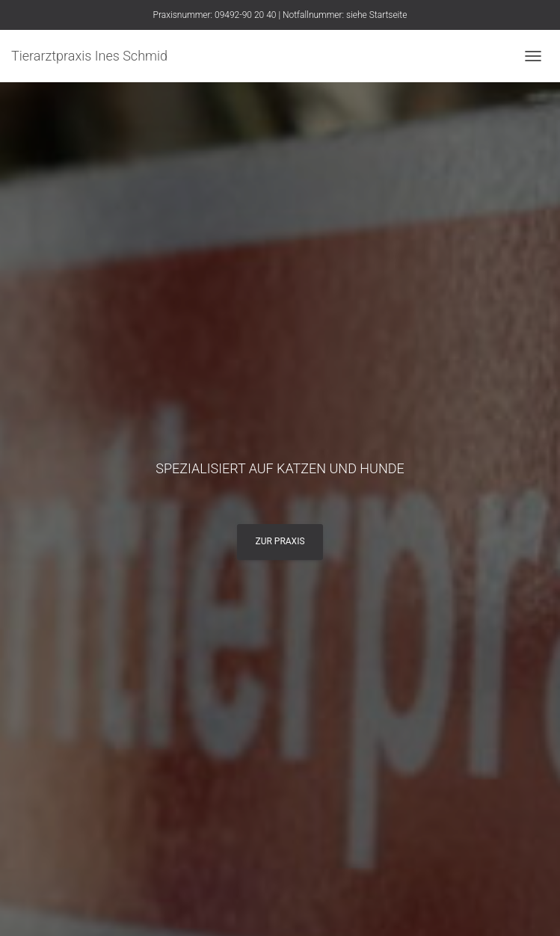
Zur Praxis (280, 541)
